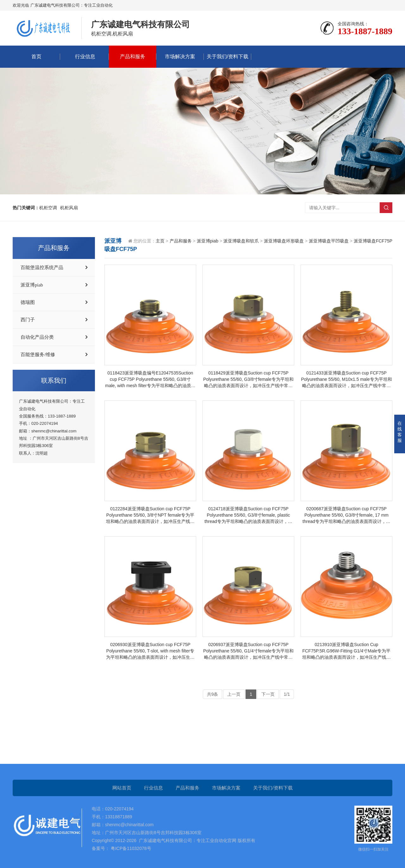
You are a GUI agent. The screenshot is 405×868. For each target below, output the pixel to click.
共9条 (213, 694)
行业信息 (85, 57)
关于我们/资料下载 (227, 57)
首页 (36, 57)
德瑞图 (28, 302)
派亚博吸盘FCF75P (373, 241)
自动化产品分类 (37, 337)
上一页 (234, 694)
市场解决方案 (180, 57)
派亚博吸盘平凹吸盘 (329, 241)
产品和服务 (133, 57)
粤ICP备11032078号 (130, 848)
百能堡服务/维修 (38, 355)
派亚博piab (32, 285)
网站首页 (122, 788)
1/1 (287, 694)
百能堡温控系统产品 (42, 267)
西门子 (28, 320)
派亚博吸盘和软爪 (241, 241)
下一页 (268, 694)
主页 (160, 241)
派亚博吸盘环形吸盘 (284, 241)
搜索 (386, 208)
